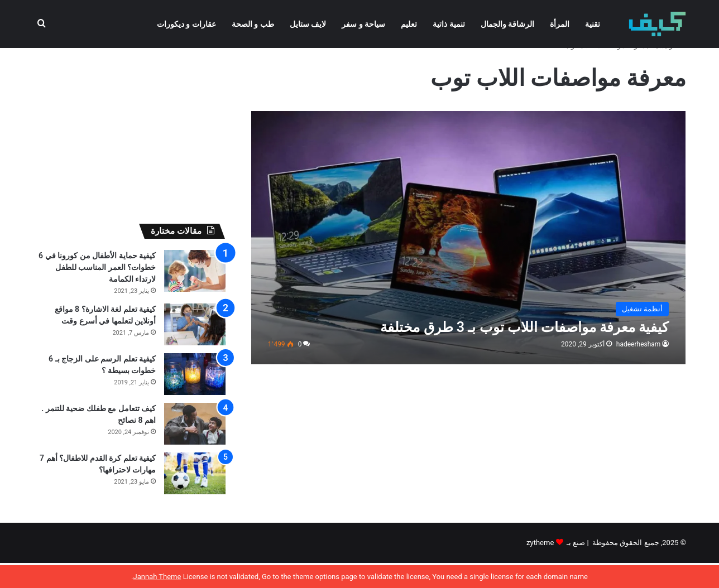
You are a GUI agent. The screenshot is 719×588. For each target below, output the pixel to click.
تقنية (593, 24)
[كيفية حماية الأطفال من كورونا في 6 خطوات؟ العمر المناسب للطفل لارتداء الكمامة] (195, 296)
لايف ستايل (308, 24)
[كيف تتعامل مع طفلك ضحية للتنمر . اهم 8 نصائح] (195, 449)
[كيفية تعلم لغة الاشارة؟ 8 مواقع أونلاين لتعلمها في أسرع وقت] (195, 350)
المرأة (560, 24)
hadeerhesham (639, 369)
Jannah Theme (157, 577)
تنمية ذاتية (449, 24)
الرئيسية (669, 71)
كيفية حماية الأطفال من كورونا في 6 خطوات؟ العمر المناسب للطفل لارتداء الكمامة (97, 292)
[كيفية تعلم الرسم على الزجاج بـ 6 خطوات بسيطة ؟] (195, 399)
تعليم (409, 24)
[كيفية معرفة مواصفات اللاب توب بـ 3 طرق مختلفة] (469, 263)
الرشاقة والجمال (507, 24)
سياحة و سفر (363, 24)
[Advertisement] (129, 143)
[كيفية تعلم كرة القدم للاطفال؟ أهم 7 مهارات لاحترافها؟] (195, 498)
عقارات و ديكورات (186, 24)
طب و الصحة (253, 24)
